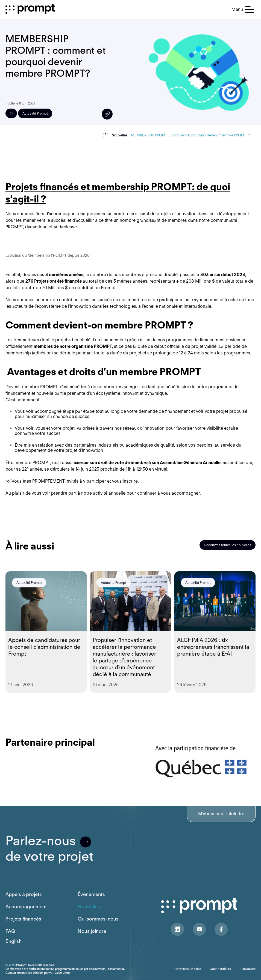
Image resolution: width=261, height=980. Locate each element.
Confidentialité (220, 969)
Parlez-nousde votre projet (49, 848)
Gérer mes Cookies (188, 969)
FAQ (10, 931)
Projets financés (23, 919)
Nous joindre (92, 931)
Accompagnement (26, 906)
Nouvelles (89, 906)
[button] (243, 10)
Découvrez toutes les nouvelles (228, 545)
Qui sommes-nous (98, 919)
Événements (91, 894)
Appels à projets (24, 894)
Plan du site (248, 969)
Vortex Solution (59, 973)
